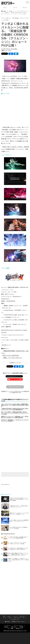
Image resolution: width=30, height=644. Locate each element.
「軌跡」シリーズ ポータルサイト (12, 358)
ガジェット (25, 8)
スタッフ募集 (10, 628)
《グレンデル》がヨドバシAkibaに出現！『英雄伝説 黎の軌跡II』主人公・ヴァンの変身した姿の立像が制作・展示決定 (15, 405)
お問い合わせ (14, 627)
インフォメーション (15, 619)
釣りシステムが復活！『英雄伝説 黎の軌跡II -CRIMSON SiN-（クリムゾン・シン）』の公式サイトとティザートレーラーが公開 (15, 413)
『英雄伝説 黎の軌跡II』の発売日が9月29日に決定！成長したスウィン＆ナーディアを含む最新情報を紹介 (15, 409)
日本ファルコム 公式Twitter (11, 355)
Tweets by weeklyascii (5, 484)
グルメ (10, 618)
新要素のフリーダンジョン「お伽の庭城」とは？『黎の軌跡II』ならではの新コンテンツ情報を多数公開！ (15, 417)
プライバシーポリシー (18, 625)
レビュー (5, 8)
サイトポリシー (8, 625)
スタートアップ (17, 618)
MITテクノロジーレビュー (19, 621)
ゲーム (11, 11)
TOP (4, 616)
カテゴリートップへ (15, 387)
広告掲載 (21, 627)
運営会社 (6, 627)
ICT (24, 618)
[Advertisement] (15, 436)
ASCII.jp (7, 621)
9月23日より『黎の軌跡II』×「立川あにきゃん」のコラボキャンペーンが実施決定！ (15, 420)
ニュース (15, 8)
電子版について (19, 628)
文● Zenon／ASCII (6, 51)
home (4, 11)
